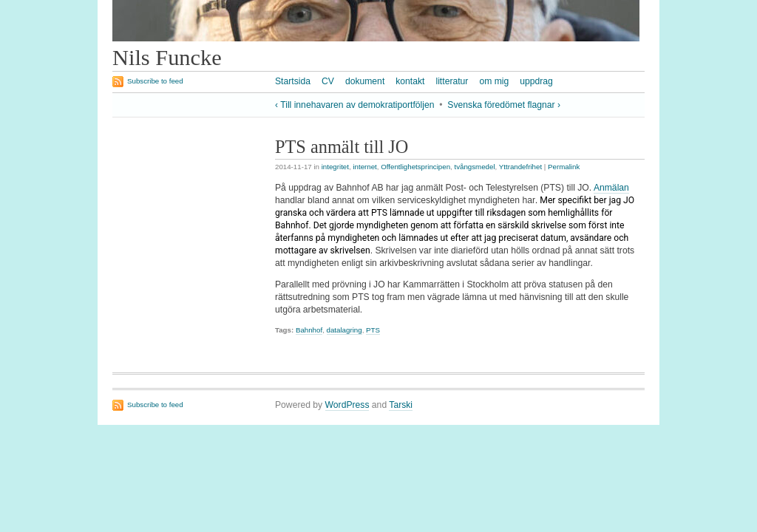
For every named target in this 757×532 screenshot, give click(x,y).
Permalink (564, 167)
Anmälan (611, 188)
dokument (365, 81)
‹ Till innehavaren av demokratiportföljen (355, 105)
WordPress (347, 405)
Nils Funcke (167, 58)
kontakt (410, 81)
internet (364, 167)
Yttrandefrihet (520, 167)
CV (328, 81)
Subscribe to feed (155, 81)
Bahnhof (309, 330)
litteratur (452, 81)
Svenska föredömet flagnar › (504, 105)
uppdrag (536, 81)
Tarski (401, 405)
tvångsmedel (474, 167)
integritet (335, 167)
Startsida (293, 81)
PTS (373, 330)
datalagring (344, 330)
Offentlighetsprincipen (415, 167)
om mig (494, 81)
